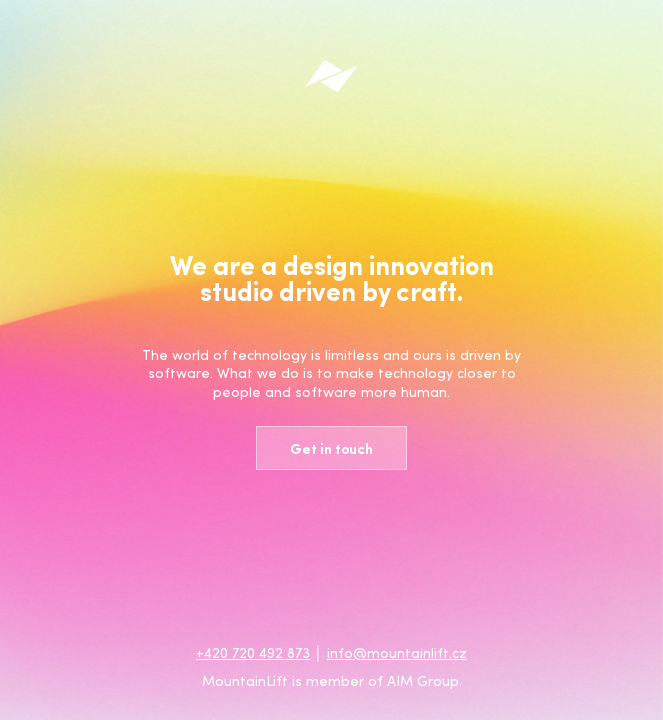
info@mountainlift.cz (397, 652)
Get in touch (331, 448)
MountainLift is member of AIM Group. (332, 681)
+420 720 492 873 (253, 652)
